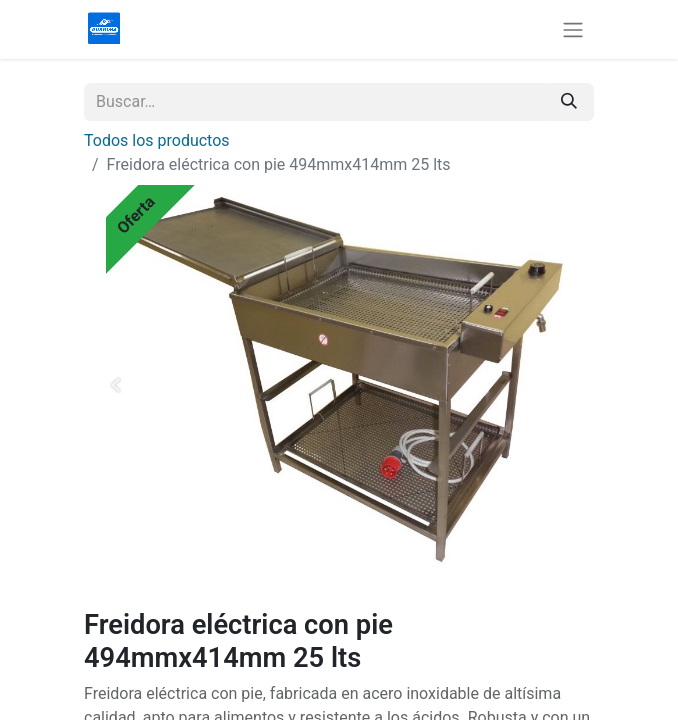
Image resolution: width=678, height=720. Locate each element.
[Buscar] (569, 102)
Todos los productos (157, 140)
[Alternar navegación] (573, 29)
